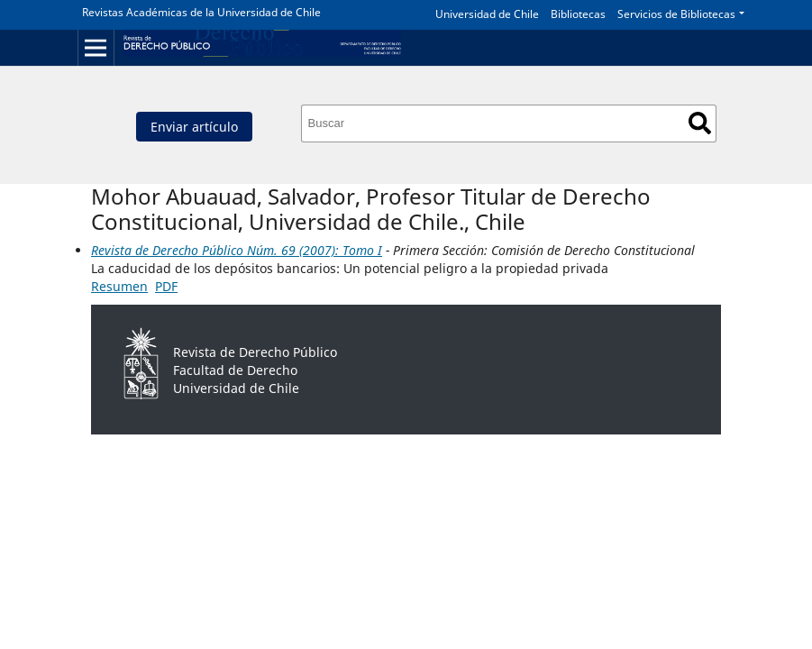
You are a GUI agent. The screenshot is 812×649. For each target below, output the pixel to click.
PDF (166, 286)
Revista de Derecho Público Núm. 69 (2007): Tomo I (237, 250)
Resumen (119, 286)
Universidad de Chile (487, 14)
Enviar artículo (194, 127)
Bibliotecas (578, 14)
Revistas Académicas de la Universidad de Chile (201, 12)
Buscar (700, 123)
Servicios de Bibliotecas (676, 14)
